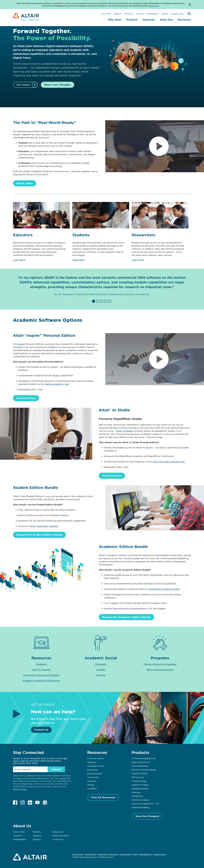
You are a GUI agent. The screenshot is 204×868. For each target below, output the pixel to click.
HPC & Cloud (138, 777)
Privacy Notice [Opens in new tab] (91, 854)
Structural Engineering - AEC (145, 804)
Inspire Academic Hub (57, 384)
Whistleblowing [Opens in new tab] (145, 854)
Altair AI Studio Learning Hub (169, 461)
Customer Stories (95, 758)
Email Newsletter (61, 836)
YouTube (101, 675)
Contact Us (41, 730)
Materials (136, 792)
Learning (91, 781)
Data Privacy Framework (108, 854)
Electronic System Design (144, 770)
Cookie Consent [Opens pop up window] (160, 854)
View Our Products (147, 816)
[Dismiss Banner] (190, 5)
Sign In (165, 14)
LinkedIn (101, 670)
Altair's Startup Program (160, 670)
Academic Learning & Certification (41, 680)
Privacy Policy (20, 789)
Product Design (139, 781)
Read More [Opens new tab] (154, 6)
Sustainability (19, 839)
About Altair (19, 832)
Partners (37, 832)
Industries (149, 20)
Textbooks (41, 664)
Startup (91, 785)
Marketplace (153, 14)
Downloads (93, 770)
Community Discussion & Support (41, 675)
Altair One (166, 20)
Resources (184, 20)
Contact (140, 14)
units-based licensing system (164, 589)
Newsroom (58, 832)
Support (118, 14)
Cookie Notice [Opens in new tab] (125, 854)
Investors (129, 14)
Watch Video (25, 183)
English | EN (177, 14)
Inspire (21, 344)
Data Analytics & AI (141, 762)
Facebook (101, 664)
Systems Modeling (140, 807)
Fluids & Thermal (140, 773)
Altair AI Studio (124, 431)
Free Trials (106, 14)
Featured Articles (95, 766)
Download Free (26, 398)
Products (132, 20)
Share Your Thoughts (58, 85)
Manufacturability (140, 789)
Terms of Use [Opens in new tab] (78, 854)
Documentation (95, 773)
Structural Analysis (141, 800)
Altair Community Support (44, 526)
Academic (92, 789)
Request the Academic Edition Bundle (126, 617)
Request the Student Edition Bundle (39, 535)
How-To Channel (41, 670)
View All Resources (103, 797)
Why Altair (115, 20)
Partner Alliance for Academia (160, 664)
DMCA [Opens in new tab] (135, 854)
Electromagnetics (140, 766)
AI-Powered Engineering (144, 758)
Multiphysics (138, 796)
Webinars (92, 762)
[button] (94, 301)
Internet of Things (140, 785)
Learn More (19, 260)
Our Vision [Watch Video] (23, 85)
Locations (18, 836)
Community (93, 777)
